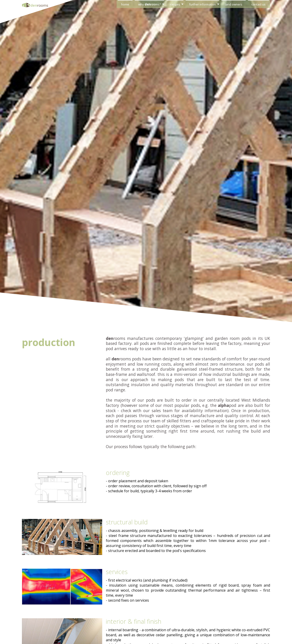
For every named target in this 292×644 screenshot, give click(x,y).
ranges (175, 4)
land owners (234, 4)
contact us (258, 4)
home (125, 4)
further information (202, 4)
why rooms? (150, 4)
